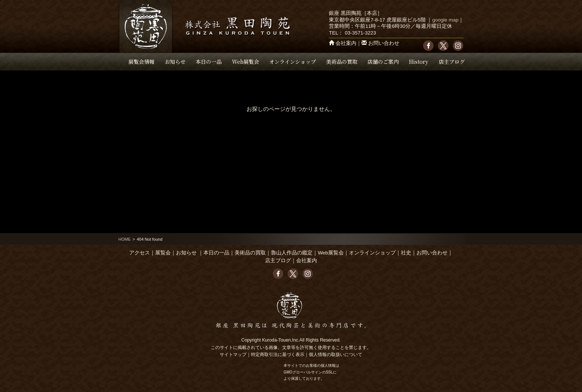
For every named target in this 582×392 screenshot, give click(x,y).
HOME (125, 239)
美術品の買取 (342, 62)
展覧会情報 (141, 62)
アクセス (140, 253)
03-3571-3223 (360, 33)
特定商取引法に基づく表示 (278, 355)
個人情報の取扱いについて (336, 355)
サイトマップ (233, 355)
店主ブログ (452, 62)
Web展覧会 (246, 62)
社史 (406, 253)
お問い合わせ (384, 43)
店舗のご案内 (383, 62)
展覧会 (163, 253)
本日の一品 (209, 62)
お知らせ (175, 62)
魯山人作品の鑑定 (292, 253)
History (419, 62)
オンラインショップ (292, 62)
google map (445, 20)
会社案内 (346, 43)
